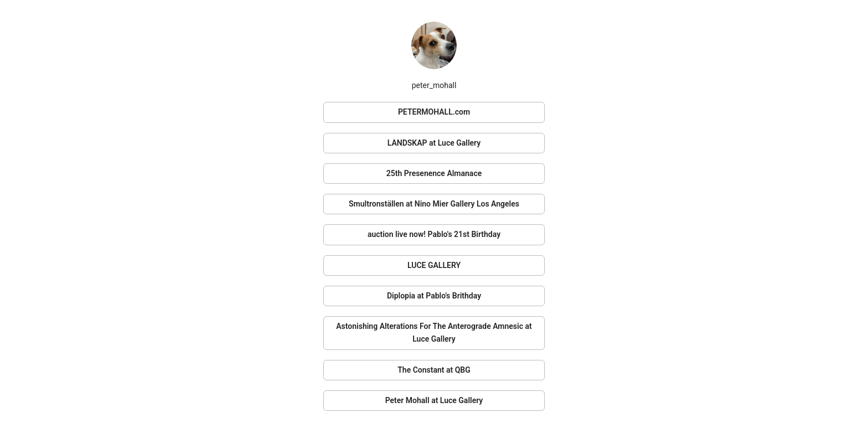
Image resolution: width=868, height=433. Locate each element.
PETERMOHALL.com (434, 112)
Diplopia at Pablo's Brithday (434, 296)
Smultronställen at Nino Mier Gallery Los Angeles (434, 204)
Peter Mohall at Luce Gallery (434, 400)
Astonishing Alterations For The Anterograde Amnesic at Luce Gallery (434, 333)
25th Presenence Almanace (434, 173)
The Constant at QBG (434, 370)
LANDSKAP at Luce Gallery (434, 143)
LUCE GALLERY (434, 265)
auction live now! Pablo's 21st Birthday (434, 234)
